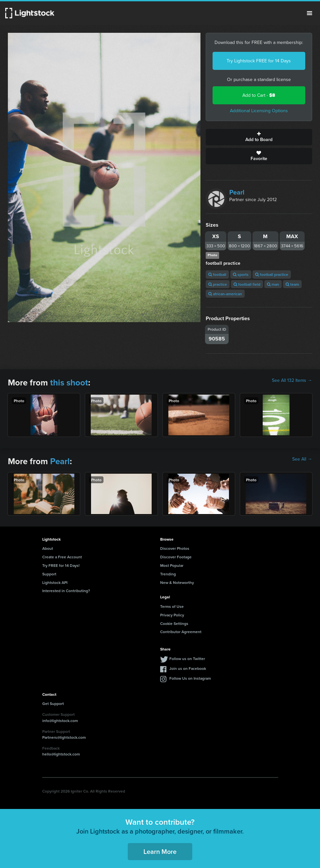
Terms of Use (172, 606)
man (273, 284)
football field (247, 284)
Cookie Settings (174, 623)
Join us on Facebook (188, 668)
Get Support (53, 703)
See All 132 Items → (292, 381)
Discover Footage (176, 557)
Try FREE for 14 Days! (61, 565)
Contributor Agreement (181, 632)
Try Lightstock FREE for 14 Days (259, 61)
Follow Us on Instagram (190, 678)
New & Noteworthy (177, 582)
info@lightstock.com (60, 721)
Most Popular (172, 565)
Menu (310, 13)
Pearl (237, 192)
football (217, 274)
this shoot (69, 382)
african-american (225, 294)
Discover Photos (175, 548)
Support (49, 574)
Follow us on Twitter (187, 659)
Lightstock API (55, 582)
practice (218, 284)
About (48, 548)
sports (241, 274)
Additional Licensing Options (259, 111)
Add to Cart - (259, 95)
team (292, 284)
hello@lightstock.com (61, 754)
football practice (272, 274)
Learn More (160, 851)
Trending (168, 574)
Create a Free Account (62, 557)
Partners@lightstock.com (64, 737)
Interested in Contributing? (66, 591)
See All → (302, 459)
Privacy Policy (172, 615)
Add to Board (259, 137)
